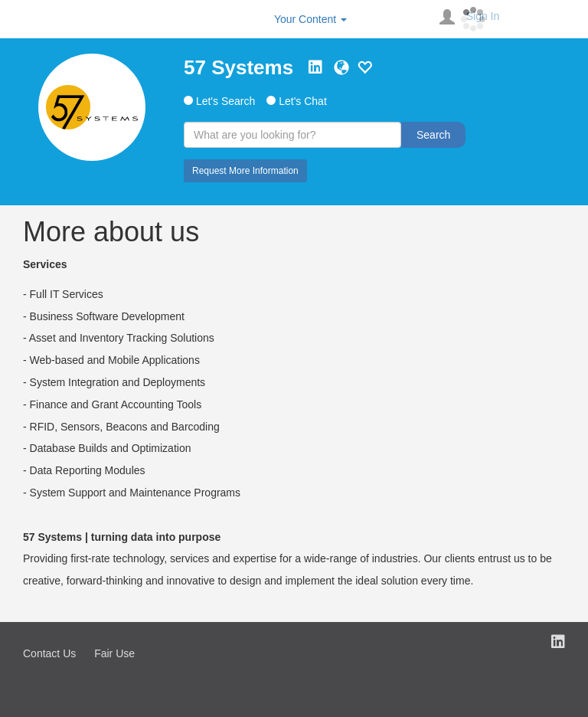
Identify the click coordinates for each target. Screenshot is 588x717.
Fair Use (114, 653)
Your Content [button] (310, 19)
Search (433, 135)
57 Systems (238, 67)
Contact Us (49, 653)
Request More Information (245, 171)
